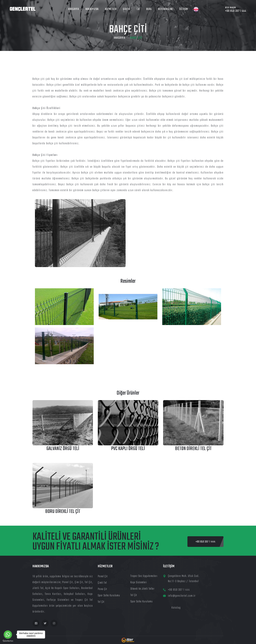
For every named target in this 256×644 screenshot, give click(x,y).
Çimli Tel (102, 583)
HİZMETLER (111, 9)
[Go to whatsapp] (8, 635)
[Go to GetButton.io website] (8, 641)
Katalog (176, 608)
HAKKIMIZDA (92, 9)
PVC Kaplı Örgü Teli (128, 449)
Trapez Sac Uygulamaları (144, 576)
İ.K (138, 9)
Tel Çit (101, 602)
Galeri (127, 9)
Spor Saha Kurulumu (109, 596)
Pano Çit (102, 589)
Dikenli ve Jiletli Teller (142, 589)
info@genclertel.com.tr (182, 596)
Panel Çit (103, 576)
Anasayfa (120, 38)
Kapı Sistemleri (139, 583)
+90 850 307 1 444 (179, 590)
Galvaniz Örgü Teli (63, 449)
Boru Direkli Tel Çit (63, 512)
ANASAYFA (74, 9)
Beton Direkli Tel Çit (193, 449)
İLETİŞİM (184, 9)
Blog (149, 9)
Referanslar (165, 9)
